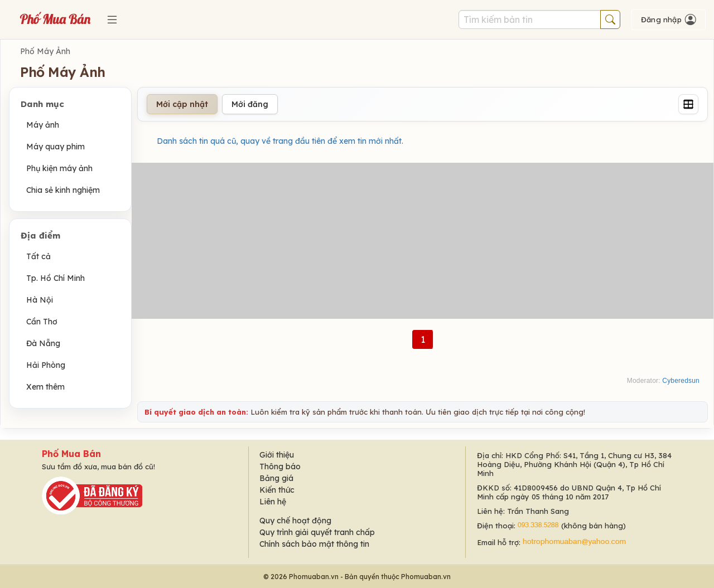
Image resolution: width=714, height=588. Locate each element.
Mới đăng (250, 104)
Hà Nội (40, 300)
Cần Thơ (42, 322)
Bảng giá (276, 478)
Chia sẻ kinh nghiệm (63, 190)
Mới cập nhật (182, 104)
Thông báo (280, 466)
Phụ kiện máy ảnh (59, 168)
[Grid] (688, 104)
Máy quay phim (56, 147)
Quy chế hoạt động (295, 521)
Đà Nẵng (43, 343)
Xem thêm (45, 387)
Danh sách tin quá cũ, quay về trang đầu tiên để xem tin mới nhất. (280, 141)
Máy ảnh (43, 125)
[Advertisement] (423, 241)
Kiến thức (277, 490)
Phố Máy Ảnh (45, 51)
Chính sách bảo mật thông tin (314, 544)
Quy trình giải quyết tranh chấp (317, 532)
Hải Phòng (46, 365)
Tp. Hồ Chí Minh (56, 278)
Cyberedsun (681, 381)
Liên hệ (273, 502)
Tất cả (38, 256)
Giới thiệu (277, 455)
